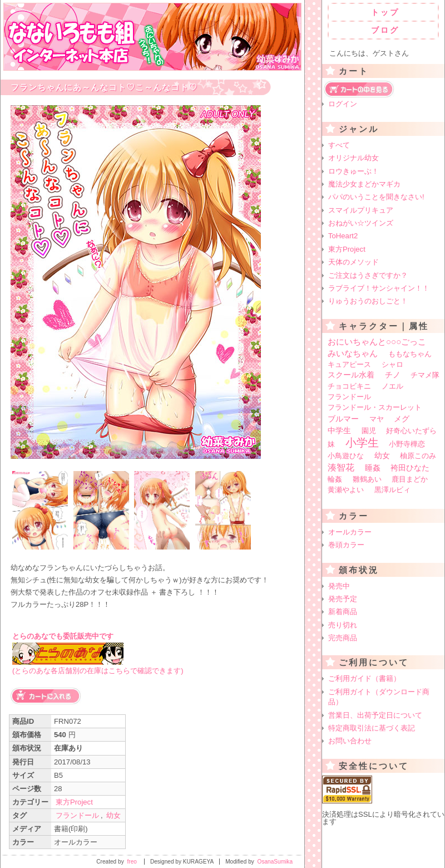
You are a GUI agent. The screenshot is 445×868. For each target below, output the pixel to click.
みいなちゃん (353, 353)
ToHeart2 (343, 236)
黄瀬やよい (346, 490)
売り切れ (343, 625)
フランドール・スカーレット (375, 407)
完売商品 (343, 638)
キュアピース (349, 364)
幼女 (113, 815)
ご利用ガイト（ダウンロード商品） (379, 697)
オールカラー (350, 532)
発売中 (339, 586)
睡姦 (373, 468)
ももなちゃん (410, 354)
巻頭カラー (346, 545)
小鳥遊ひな (346, 456)
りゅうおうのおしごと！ (368, 301)
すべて (339, 145)
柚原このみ (418, 456)
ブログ (385, 30)
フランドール (77, 815)
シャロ (392, 364)
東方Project (74, 802)
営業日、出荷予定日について (375, 715)
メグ (402, 419)
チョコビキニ (349, 386)
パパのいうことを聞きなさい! (376, 197)
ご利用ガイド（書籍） (364, 678)
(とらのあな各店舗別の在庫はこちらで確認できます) (98, 671)
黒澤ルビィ (392, 490)
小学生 (362, 443)
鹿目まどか (410, 479)
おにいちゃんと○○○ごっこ (377, 342)
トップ (385, 12)
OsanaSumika (275, 862)
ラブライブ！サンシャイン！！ (379, 288)
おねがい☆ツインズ (361, 223)
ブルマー (343, 419)
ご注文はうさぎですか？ (368, 275)
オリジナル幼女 (353, 158)
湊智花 (341, 467)
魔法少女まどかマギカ (364, 184)
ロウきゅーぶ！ (353, 171)
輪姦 (335, 479)
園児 (369, 431)
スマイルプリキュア (361, 210)
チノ (393, 375)
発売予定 (343, 599)
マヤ (377, 419)
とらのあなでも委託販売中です (63, 636)
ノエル (392, 386)
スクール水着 (351, 375)
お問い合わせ (350, 741)
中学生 (339, 430)
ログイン (343, 104)
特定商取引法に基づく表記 (372, 728)
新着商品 (343, 612)
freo (132, 862)
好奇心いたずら (411, 431)
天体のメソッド (353, 262)
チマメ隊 (425, 375)
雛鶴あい (367, 479)
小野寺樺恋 (407, 444)
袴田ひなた (410, 468)
